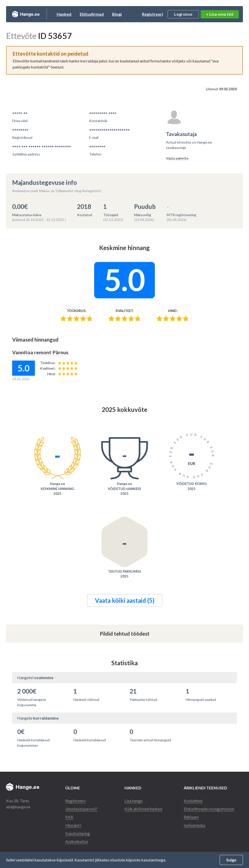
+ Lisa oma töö (220, 14)
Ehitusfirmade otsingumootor (209, 808)
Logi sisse (183, 14)
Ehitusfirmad (98, 14)
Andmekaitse (77, 841)
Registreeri (152, 14)
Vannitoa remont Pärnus (40, 352)
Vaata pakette (177, 158)
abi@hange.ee (18, 806)
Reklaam (191, 817)
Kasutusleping (78, 833)
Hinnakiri (73, 825)
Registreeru (75, 800)
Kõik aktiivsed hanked (144, 808)
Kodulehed (193, 800)
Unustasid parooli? (81, 808)
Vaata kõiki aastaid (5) (125, 600)
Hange (29, 14)
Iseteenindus (195, 825)
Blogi (123, 14)
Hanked (70, 14)
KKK (69, 817)
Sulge (231, 860)
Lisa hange (133, 800)
